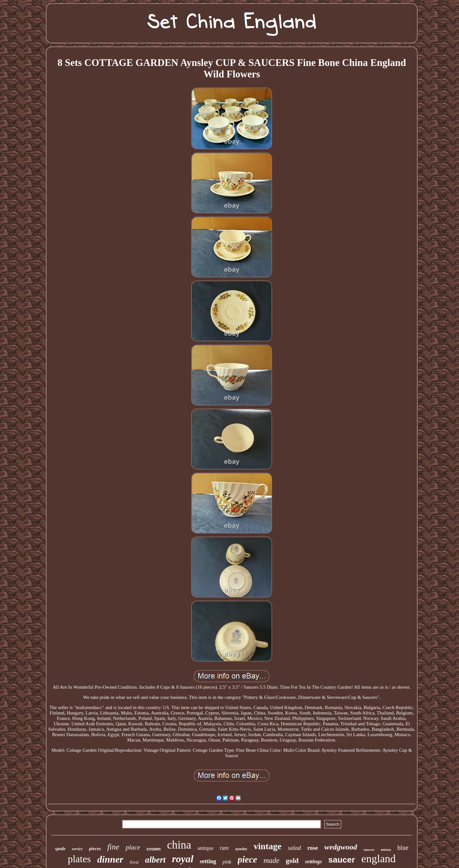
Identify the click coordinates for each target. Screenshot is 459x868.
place (133, 847)
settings (313, 861)
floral (134, 862)
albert (155, 860)
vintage (268, 846)
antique (206, 848)
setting (208, 861)
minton (386, 850)
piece (248, 859)
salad (294, 848)
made (272, 861)
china (179, 845)
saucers (369, 850)
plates (79, 859)
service (77, 849)
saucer (342, 860)
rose (313, 848)
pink (227, 862)
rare (224, 848)
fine (113, 847)
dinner (110, 859)
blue (403, 848)
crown (154, 849)
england (379, 859)
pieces (95, 849)
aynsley (241, 849)
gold (292, 861)
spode (60, 849)
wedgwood (341, 847)
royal (183, 859)
